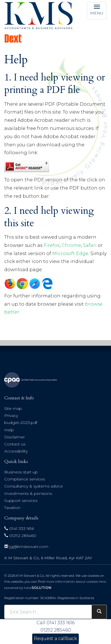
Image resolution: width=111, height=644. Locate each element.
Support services (21, 501)
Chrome (71, 245)
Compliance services (25, 479)
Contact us (15, 444)
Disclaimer (15, 437)
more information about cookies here (76, 581)
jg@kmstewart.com (26, 547)
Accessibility (16, 451)
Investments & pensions (28, 493)
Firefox (52, 245)
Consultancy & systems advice (34, 486)
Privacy (11, 415)
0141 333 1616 (19, 528)
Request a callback (56, 638)
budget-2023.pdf (21, 423)
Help (9, 430)
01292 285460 (20, 536)
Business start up (21, 472)
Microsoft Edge (70, 254)
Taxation (12, 508)
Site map (13, 408)
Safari (90, 245)
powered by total (28, 588)
